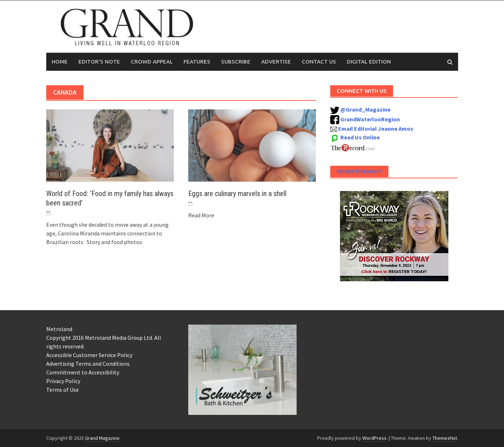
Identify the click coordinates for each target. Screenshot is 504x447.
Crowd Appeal (152, 62)
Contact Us (319, 62)
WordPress (374, 438)
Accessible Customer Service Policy (89, 355)
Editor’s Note (99, 62)
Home (60, 62)
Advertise (276, 62)
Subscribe (236, 62)
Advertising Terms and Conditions (88, 364)
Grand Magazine (102, 438)
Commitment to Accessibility (83, 372)
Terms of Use (63, 390)
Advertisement (359, 171)
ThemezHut (445, 438)
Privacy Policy (63, 381)
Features (197, 62)
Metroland (59, 329)
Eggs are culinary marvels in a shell (237, 194)
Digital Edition (369, 62)
